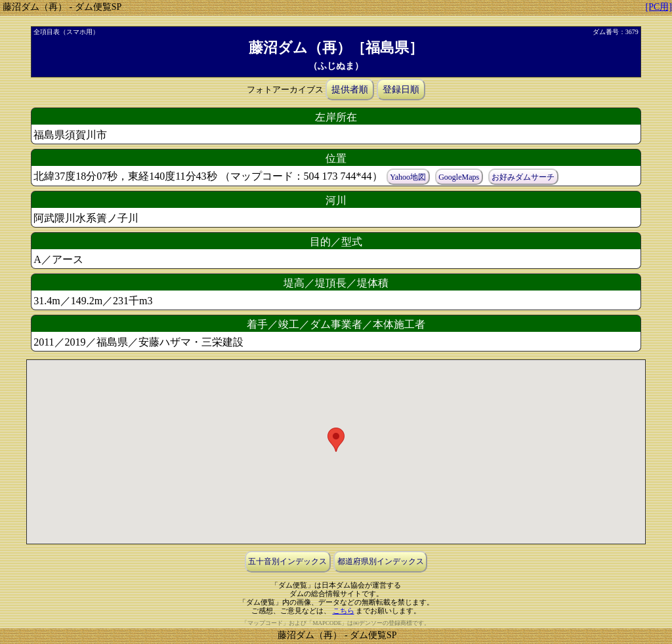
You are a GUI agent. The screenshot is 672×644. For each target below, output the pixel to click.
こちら (344, 611)
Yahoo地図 (408, 177)
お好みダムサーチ (523, 177)
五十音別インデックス (287, 562)
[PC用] (659, 7)
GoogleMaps (459, 177)
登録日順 (401, 90)
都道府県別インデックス (381, 562)
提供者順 (350, 90)
